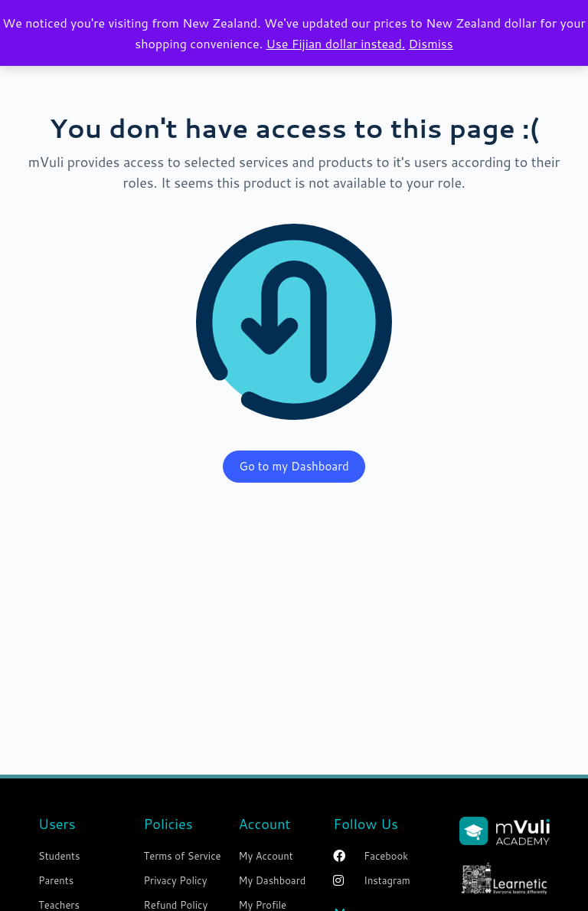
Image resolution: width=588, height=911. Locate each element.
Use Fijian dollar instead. (335, 43)
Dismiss (431, 43)
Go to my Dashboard (294, 466)
